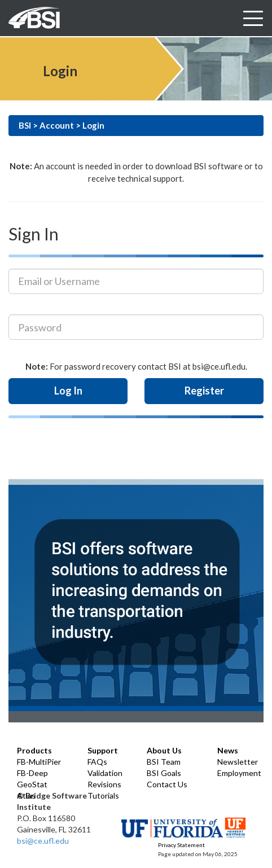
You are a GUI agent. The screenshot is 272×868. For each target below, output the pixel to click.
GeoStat (32, 784)
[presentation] (86, 452)
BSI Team (164, 762)
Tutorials (103, 795)
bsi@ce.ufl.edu (43, 841)
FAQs (97, 762)
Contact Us (167, 784)
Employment (239, 773)
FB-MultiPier (39, 762)
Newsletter (238, 762)
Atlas (26, 795)
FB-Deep (32, 773)
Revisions (104, 784)
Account (57, 125)
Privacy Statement (181, 845)
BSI (25, 125)
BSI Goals (164, 773)
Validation (105, 773)
